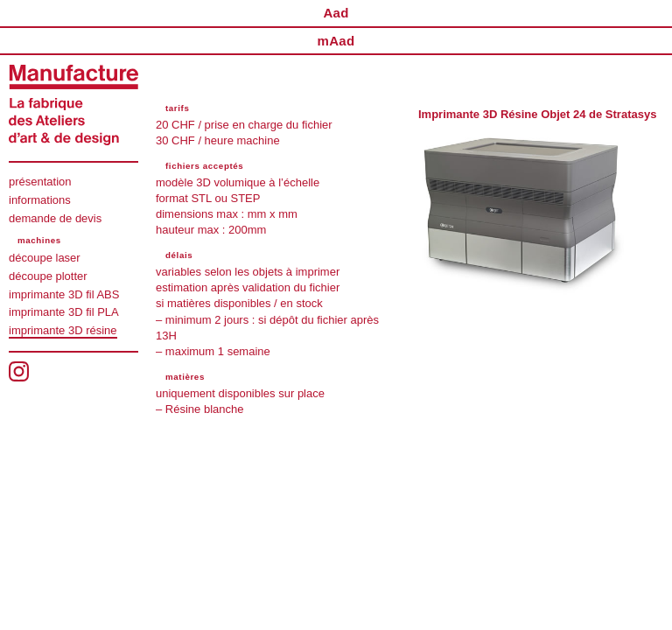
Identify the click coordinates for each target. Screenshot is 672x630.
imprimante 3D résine (63, 330)
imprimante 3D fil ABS (64, 294)
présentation (40, 182)
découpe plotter (48, 276)
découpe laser (45, 258)
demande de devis (55, 218)
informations (40, 200)
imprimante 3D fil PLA (64, 312)
